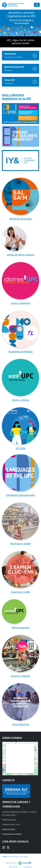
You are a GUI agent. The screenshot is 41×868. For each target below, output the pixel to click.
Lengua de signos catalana (21, 255)
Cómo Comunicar (20, 724)
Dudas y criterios (21, 400)
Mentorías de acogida (20, 219)
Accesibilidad (28, 867)
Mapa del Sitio (13, 867)
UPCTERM (21, 448)
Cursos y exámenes (21, 303)
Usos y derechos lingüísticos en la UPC (17, 97)
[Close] (37, 5)
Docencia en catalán (21, 544)
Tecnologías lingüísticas (20, 352)
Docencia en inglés (20, 592)
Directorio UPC (8, 829)
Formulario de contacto (12, 834)
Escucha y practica (20, 676)
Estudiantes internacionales (20, 495)
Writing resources (21, 628)
